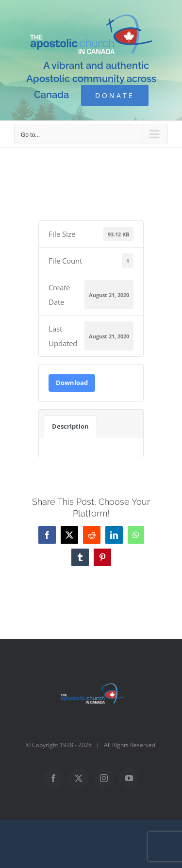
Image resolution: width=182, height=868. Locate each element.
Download (72, 383)
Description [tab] (70, 426)
